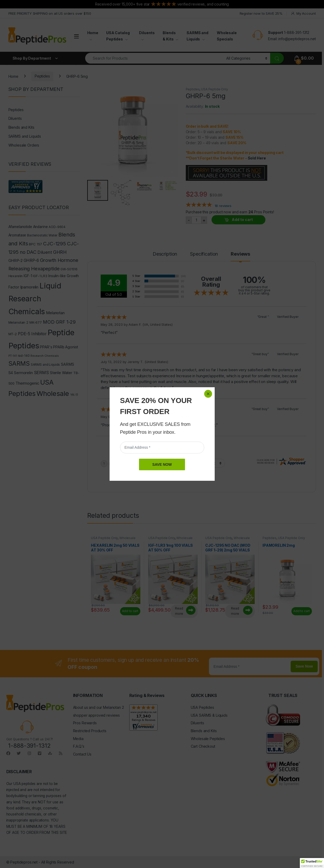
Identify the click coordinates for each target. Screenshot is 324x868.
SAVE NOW (162, 125)
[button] (312, 863)
